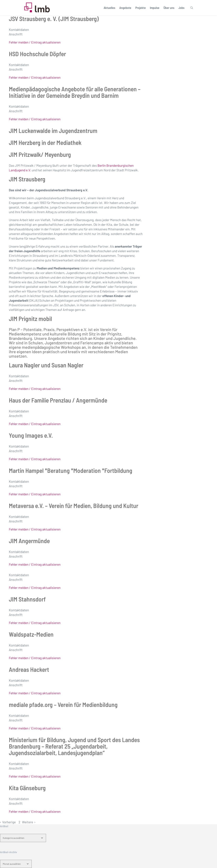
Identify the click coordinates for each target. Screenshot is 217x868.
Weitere (28, 822)
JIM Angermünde (29, 541)
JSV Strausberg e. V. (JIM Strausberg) (54, 19)
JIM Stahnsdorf (27, 599)
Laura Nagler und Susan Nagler (46, 365)
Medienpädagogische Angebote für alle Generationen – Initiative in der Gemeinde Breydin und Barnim (75, 92)
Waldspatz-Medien (31, 634)
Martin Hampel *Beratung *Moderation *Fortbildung (71, 470)
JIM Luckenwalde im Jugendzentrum (53, 130)
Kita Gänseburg (27, 788)
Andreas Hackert (29, 669)
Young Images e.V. (31, 435)
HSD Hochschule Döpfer (37, 54)
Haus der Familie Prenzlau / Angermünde (58, 400)
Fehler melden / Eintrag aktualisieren (35, 42)
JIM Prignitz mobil (30, 318)
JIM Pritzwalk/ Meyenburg (40, 154)
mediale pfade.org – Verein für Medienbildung (63, 704)
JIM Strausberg (27, 179)
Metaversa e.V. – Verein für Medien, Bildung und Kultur (74, 505)
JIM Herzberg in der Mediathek (45, 142)
